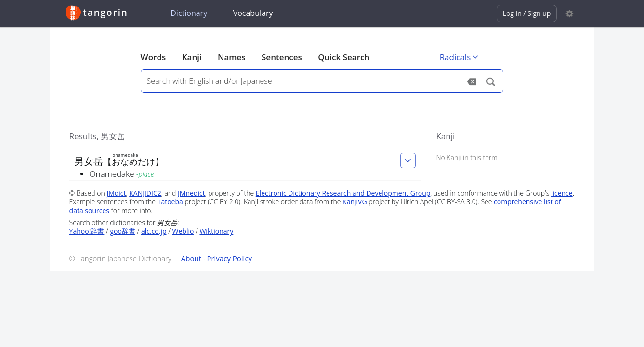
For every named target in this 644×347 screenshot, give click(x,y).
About (191, 258)
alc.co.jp (154, 231)
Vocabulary (253, 13)
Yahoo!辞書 (87, 231)
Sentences (282, 57)
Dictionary (189, 13)
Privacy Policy (229, 258)
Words (153, 57)
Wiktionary (216, 231)
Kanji (192, 57)
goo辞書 (122, 231)
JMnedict (191, 193)
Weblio (183, 231)
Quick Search (344, 57)
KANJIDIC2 (145, 193)
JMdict (116, 193)
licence (562, 193)
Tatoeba (170, 202)
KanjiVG (355, 202)
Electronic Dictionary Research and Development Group (343, 193)
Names (231, 57)
